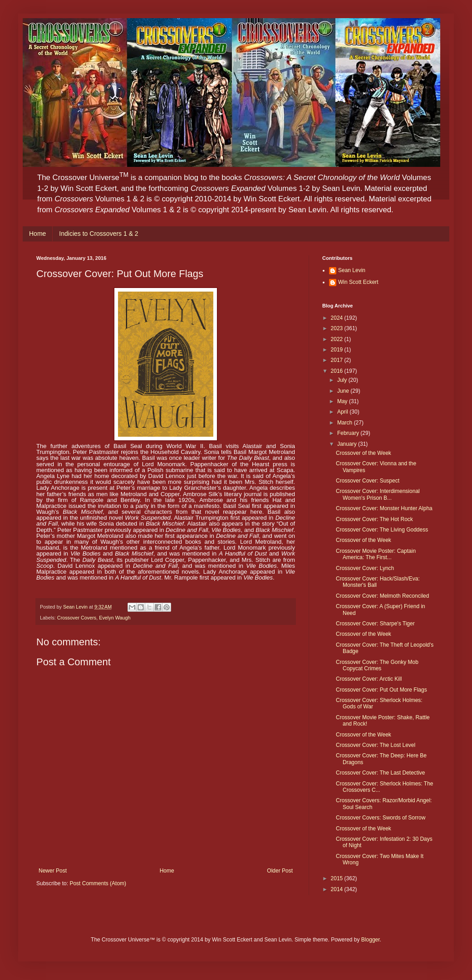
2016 (338, 371)
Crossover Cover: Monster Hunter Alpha (384, 508)
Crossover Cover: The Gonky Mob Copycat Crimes (377, 665)
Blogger (371, 940)
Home (37, 234)
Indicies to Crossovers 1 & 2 (98, 234)
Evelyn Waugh (115, 618)
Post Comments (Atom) (98, 883)
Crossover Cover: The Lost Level (376, 745)
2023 (338, 328)
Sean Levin (352, 270)
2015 (338, 878)
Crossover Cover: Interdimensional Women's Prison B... (378, 494)
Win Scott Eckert (358, 282)
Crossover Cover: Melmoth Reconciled (382, 596)
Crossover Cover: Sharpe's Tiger (375, 624)
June (344, 391)
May (343, 401)
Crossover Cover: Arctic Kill (369, 679)
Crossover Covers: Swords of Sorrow (381, 818)
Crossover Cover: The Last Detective (381, 773)
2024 (338, 318)
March (346, 423)
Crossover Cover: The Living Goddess (382, 530)
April (343, 412)
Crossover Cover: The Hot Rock (374, 519)
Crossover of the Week (364, 453)
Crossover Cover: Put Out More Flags (381, 690)
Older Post (280, 871)
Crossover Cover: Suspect (368, 481)
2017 (338, 360)
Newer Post (53, 871)
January (348, 444)
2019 (338, 350)
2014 (338, 889)
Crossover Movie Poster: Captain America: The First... (376, 554)
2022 (338, 339)
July (343, 380)
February (349, 433)
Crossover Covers (77, 618)
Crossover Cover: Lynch (365, 568)
